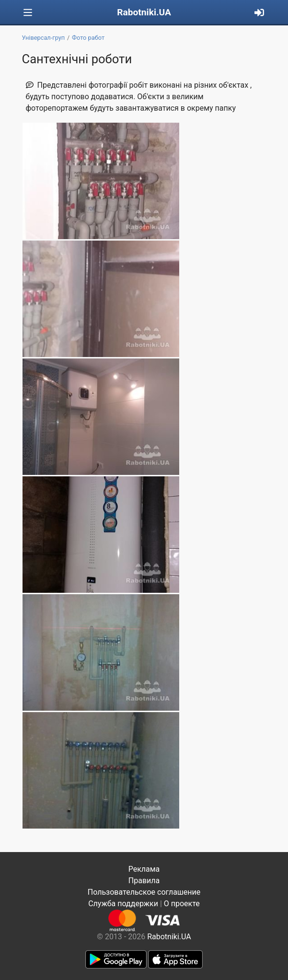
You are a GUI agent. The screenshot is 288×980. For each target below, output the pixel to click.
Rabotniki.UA (144, 12)
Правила (144, 881)
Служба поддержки (123, 904)
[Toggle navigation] (28, 13)
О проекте (182, 904)
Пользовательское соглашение (144, 892)
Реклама (144, 869)
